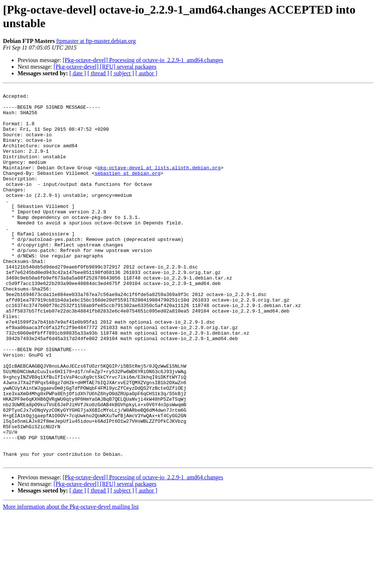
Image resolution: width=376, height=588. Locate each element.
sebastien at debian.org (128, 191)
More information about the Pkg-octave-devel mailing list (71, 582)
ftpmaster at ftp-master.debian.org (96, 41)
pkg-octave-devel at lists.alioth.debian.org (159, 184)
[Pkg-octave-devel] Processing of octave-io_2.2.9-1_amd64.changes (143, 60)
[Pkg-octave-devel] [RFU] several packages (105, 67)
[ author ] (147, 73)
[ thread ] (98, 73)
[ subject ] (122, 73)
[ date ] (78, 73)
